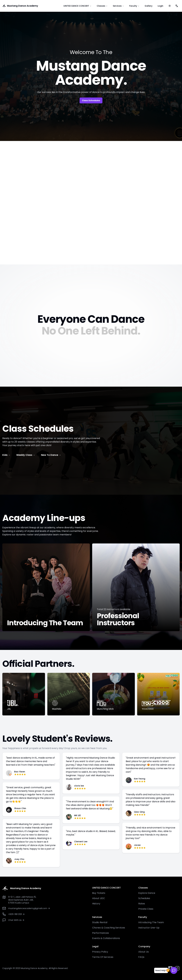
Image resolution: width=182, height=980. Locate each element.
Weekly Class (26, 455)
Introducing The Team (151, 922)
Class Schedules (91, 100)
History (96, 904)
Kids (6, 455)
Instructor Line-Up (149, 928)
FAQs (141, 957)
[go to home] (30, 6)
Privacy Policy (100, 952)
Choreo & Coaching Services (109, 928)
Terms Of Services (103, 957)
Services (118, 6)
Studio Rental (100, 922)
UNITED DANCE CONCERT (77, 6)
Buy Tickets (99, 893)
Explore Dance (147, 893)
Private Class (146, 909)
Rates (142, 904)
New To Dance (51, 455)
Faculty (134, 6)
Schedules (144, 898)
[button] (161, 971)
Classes (102, 6)
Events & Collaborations (106, 938)
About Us (144, 952)
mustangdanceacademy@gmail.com (29, 908)
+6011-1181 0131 (16, 914)
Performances (101, 933)
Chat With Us (16, 920)
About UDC (99, 898)
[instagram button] (177, 968)
